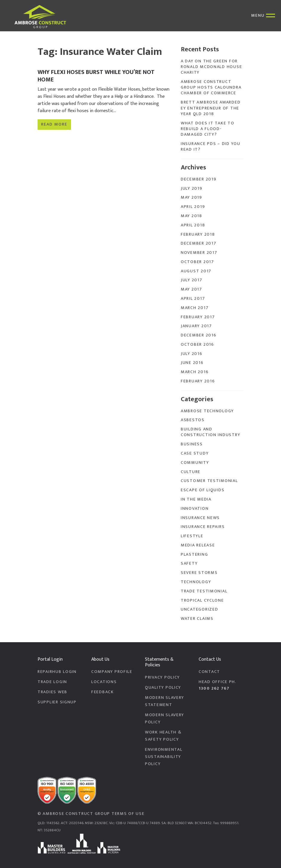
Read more (54, 124)
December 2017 (199, 243)
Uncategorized (199, 609)
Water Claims (197, 619)
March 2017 (195, 308)
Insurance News (200, 518)
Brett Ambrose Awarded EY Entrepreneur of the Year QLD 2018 (211, 108)
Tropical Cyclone (202, 600)
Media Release (198, 545)
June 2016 (192, 363)
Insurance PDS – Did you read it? (211, 147)
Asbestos (193, 420)
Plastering (194, 555)
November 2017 (199, 253)
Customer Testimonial (209, 481)
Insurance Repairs (203, 527)
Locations (104, 682)
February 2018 (198, 234)
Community (195, 463)
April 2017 (193, 299)
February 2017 (198, 317)
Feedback (103, 692)
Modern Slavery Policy (165, 719)
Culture (191, 472)
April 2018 (193, 225)
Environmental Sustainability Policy (164, 757)
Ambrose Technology (207, 411)
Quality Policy (163, 688)
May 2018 (192, 216)
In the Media (196, 499)
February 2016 (198, 381)
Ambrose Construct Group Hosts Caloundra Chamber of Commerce (211, 88)
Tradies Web (53, 692)
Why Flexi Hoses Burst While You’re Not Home (96, 76)
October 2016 (197, 345)
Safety (189, 563)
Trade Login (52, 682)
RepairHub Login (57, 672)
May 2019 (192, 197)
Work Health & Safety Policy (163, 736)
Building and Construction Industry (210, 432)
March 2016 (195, 372)
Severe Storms (199, 573)
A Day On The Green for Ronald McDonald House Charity (211, 67)
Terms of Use (128, 814)
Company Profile (112, 672)
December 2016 (199, 335)
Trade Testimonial (204, 591)
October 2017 (197, 262)
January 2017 (196, 326)
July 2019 (192, 189)
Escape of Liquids (203, 490)
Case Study (195, 453)
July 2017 (192, 280)
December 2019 (199, 179)
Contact (209, 672)
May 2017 (192, 289)
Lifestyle (192, 536)
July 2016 (192, 354)
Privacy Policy (162, 677)
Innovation (195, 509)
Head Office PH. (221, 685)
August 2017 (196, 271)
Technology (196, 582)
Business (192, 444)
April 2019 (193, 207)
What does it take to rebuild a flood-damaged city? (208, 129)
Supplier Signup (57, 702)
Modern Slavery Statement (165, 701)
